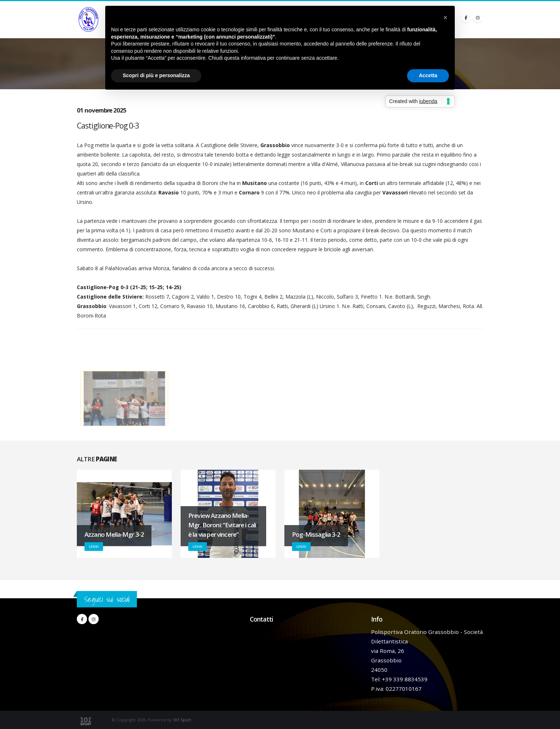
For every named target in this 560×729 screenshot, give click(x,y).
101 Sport (182, 720)
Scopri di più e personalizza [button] (156, 75)
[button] (445, 17)
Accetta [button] (428, 75)
